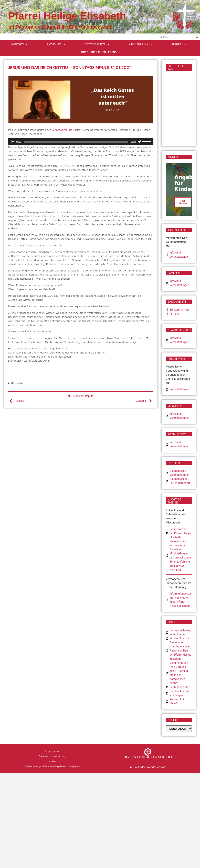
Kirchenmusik (141, 44)
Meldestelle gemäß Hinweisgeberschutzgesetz (52, 766)
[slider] (76, 142)
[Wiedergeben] (13, 142)
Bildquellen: (18, 383)
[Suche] (197, 37)
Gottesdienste (97, 44)
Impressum (52, 751)
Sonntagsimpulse (62, 130)
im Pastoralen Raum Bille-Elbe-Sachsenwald (60, 27)
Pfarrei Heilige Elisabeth (67, 16)
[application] (81, 142)
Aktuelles (56, 44)
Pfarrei (179, 44)
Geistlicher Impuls (82, 396)
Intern (52, 761)
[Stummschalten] (140, 142)
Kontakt (20, 44)
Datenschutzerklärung (52, 756)
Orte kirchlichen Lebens (101, 52)
